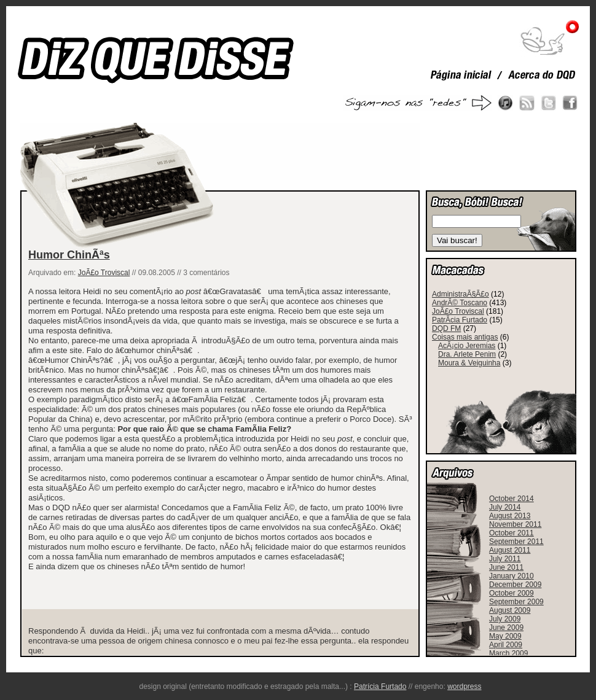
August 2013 (510, 516)
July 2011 (505, 559)
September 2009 (516, 602)
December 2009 (515, 585)
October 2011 (512, 533)
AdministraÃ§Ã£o (461, 294)
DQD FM (446, 329)
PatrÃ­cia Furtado (460, 320)
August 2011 (510, 550)
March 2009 (508, 653)
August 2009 (510, 610)
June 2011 (506, 567)
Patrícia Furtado (380, 686)
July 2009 (505, 619)
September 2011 (516, 542)
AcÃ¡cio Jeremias (467, 346)
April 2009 (506, 645)
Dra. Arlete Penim (467, 354)
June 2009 (506, 628)
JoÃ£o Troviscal (104, 273)
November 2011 (515, 524)
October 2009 (512, 593)
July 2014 (505, 507)
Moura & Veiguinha (469, 363)
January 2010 (512, 576)
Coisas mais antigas (465, 337)
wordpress (464, 686)
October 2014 (512, 499)
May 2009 (505, 636)
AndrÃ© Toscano (460, 303)
